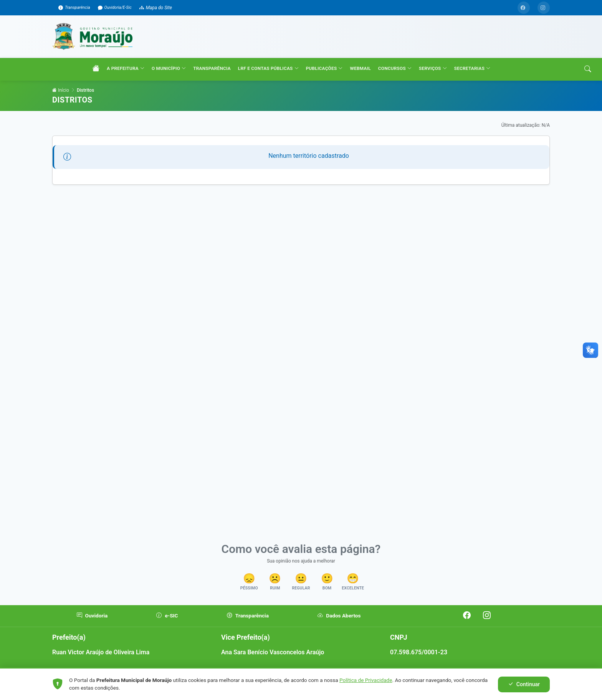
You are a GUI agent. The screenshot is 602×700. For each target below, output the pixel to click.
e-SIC (165, 628)
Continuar (524, 684)
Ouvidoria (91, 628)
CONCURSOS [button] (397, 80)
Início (61, 102)
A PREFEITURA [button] (128, 80)
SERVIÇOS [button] (436, 80)
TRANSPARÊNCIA (215, 80)
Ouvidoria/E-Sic (123, 8)
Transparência (79, 8)
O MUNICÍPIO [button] (171, 80)
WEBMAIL (363, 80)
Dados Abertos (332, 628)
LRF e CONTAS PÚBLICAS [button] (271, 80)
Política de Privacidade (366, 680)
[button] (240, 594)
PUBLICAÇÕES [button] (327, 80)
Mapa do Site (165, 8)
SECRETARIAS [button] (475, 80)
